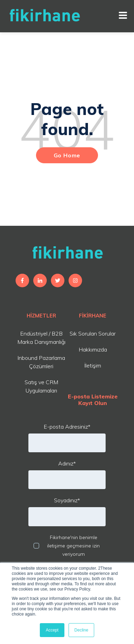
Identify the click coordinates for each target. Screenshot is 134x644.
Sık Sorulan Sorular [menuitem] (93, 333)
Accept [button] (52, 630)
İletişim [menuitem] (93, 365)
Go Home (67, 155)
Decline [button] (81, 630)
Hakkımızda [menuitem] (93, 349)
